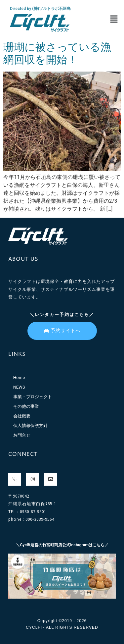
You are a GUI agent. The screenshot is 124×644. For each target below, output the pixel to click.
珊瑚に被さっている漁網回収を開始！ (57, 53)
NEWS (19, 387)
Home (19, 377)
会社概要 (22, 416)
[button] (114, 20)
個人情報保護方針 (30, 426)
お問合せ (22, 435)
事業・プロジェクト (33, 397)
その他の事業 (26, 406)
